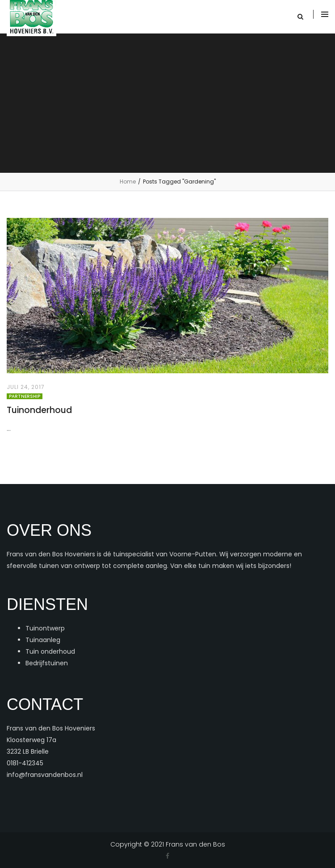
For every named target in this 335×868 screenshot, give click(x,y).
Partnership (25, 396)
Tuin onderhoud (50, 651)
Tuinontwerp (45, 628)
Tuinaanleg (43, 640)
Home (128, 182)
